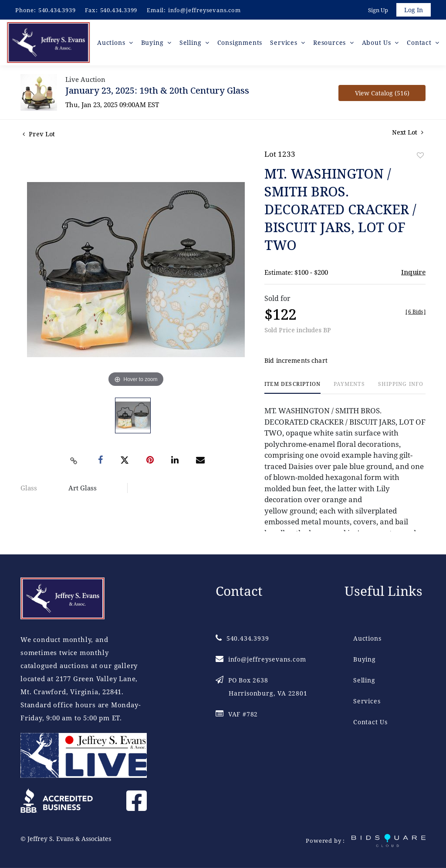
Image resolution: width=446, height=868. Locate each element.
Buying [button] (154, 43)
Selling (364, 680)
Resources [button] (331, 43)
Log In (413, 10)
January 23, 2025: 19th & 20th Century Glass (157, 92)
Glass (29, 489)
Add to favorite (420, 157)
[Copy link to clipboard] (74, 462)
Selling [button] (191, 43)
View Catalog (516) (382, 94)
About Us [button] (378, 43)
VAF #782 (237, 714)
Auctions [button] (113, 43)
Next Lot (408, 133)
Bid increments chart (296, 362)
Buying (365, 659)
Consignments (240, 43)
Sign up (377, 10)
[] (416, 313)
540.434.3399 (119, 10)
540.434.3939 (57, 10)
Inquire (413, 273)
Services (367, 701)
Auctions (367, 638)
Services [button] (285, 43)
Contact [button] (420, 43)
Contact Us (370, 722)
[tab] (292, 389)
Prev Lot (39, 135)
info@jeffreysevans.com (204, 10)
